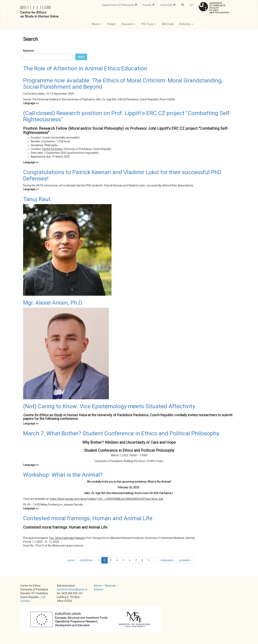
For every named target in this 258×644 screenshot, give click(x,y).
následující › (168, 560)
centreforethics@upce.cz (72, 589)
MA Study (168, 24)
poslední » (185, 560)
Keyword (28, 51)
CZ (191, 5)
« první (71, 560)
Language (29, 103)
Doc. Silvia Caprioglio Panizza (67, 538)
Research (128, 24)
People (112, 24)
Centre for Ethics (52, 149)
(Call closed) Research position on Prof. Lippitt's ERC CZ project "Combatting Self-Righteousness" (127, 116)
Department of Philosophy (120, 5)
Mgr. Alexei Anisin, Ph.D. (53, 303)
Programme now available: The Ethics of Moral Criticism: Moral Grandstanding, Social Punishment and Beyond (123, 84)
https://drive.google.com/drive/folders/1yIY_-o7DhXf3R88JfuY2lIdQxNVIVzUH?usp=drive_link (106, 499)
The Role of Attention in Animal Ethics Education (85, 68)
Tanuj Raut (37, 199)
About (97, 24)
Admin (98, 586)
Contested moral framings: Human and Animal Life (88, 518)
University (168, 5)
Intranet (99, 589)
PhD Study (149, 24)
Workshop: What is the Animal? (63, 475)
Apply (81, 57)
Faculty (149, 5)
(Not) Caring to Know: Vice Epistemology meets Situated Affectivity (109, 406)
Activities (186, 24)
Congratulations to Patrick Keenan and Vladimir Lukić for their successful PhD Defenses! (122, 175)
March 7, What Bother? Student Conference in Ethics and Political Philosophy (121, 433)
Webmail (110, 586)
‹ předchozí (86, 560)
